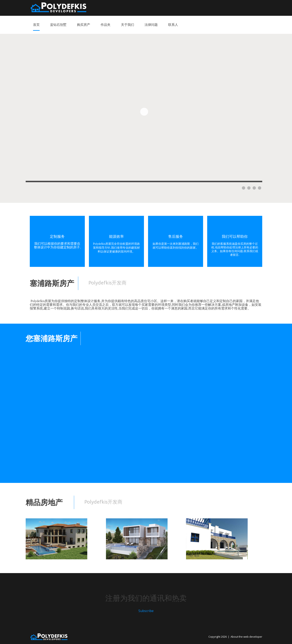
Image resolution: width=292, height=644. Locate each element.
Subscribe (146, 611)
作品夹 (106, 25)
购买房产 (84, 25)
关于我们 (128, 25)
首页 (36, 25)
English (229, 7)
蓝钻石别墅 (58, 25)
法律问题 (151, 25)
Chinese (258, 7)
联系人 (173, 25)
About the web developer (246, 637)
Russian (244, 7)
